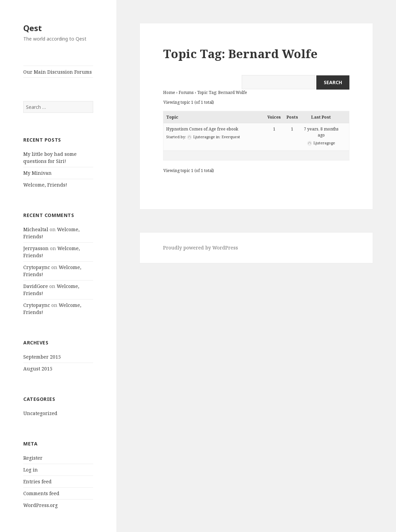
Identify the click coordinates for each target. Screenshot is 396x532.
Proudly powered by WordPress (201, 248)
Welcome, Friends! (45, 185)
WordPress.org (41, 505)
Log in (31, 470)
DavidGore (36, 286)
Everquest (231, 137)
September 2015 (42, 357)
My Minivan (37, 173)
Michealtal (36, 229)
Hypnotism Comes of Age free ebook (202, 129)
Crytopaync (37, 267)
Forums (186, 92)
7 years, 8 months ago (321, 132)
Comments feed (41, 493)
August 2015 (38, 369)
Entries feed (37, 481)
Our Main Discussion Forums (58, 72)
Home (169, 92)
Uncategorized (40, 413)
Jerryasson (36, 248)
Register (33, 458)
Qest (33, 28)
